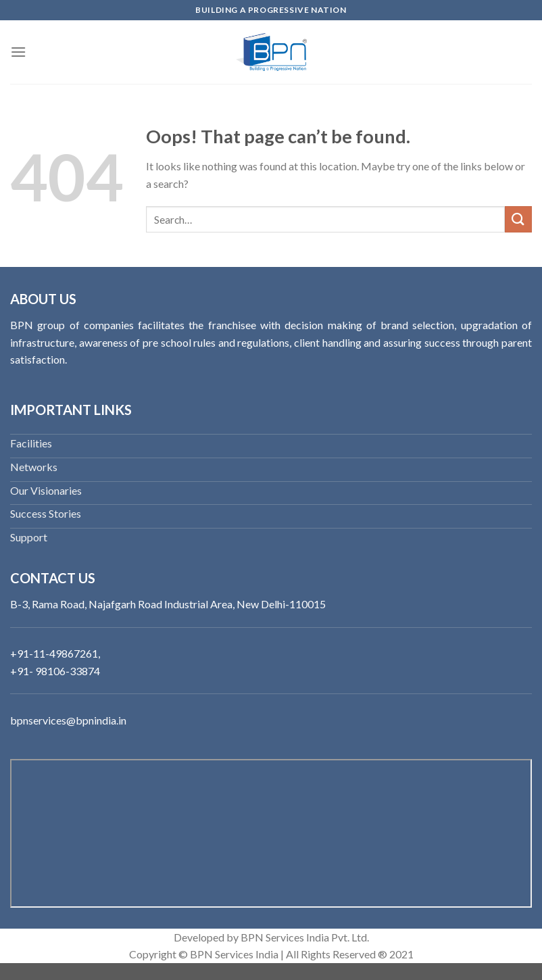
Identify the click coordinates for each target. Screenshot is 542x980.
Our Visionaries (46, 490)
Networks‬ (34, 467)
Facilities (31, 443)
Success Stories (46, 513)
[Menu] (18, 52)
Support (29, 537)
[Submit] (518, 219)
